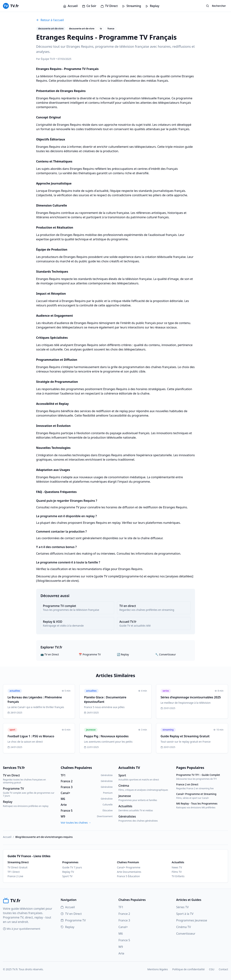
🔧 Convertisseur (166, 654)
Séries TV (182, 907)
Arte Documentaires (129, 872)
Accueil (70, 6)
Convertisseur (186, 934)
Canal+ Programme (129, 867)
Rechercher (216, 6)
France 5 (124, 940)
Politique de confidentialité (188, 969)
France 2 (124, 914)
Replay (152, 6)
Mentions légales (158, 969)
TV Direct (109, 6)
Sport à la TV (185, 914)
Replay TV (68, 872)
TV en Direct (71, 914)
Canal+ (123, 927)
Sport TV (67, 876)
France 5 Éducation (129, 876)
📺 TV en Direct (50, 654)
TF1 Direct (14, 872)
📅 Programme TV (90, 654)
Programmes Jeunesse (192, 920)
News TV (177, 867)
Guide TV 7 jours (72, 867)
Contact (223, 969)
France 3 (124, 920)
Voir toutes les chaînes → (76, 823)
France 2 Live (15, 876)
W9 (121, 947)
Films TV (177, 872)
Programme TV (73, 920)
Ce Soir (89, 6)
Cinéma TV (184, 927)
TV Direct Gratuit (17, 867)
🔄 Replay (123, 654)
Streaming (131, 6)
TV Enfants (178, 876)
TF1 (121, 907)
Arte (121, 953)
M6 (121, 934)
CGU (212, 969)
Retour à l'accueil (50, 20)
